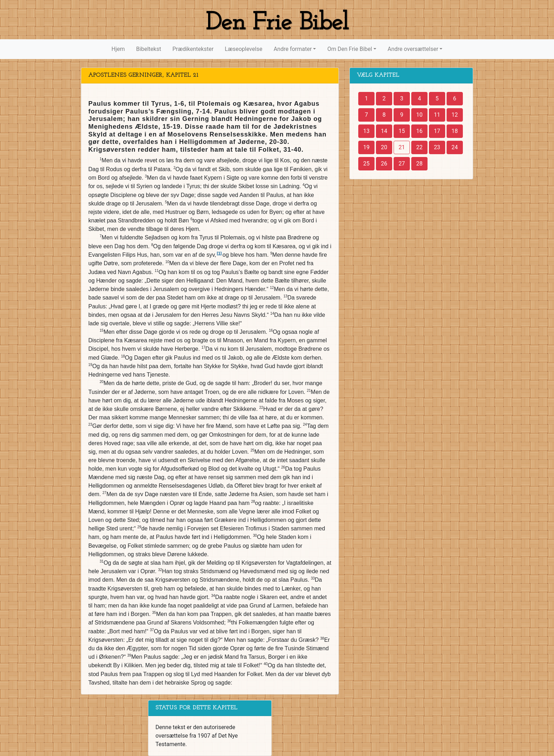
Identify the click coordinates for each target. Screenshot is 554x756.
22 (419, 147)
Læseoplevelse (243, 49)
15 (402, 131)
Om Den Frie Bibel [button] (349, 49)
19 (366, 147)
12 (455, 115)
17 (437, 131)
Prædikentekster (193, 49)
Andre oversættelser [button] (413, 49)
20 (384, 147)
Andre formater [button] (293, 49)
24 (455, 147)
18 (455, 131)
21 (402, 147)
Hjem (118, 49)
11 (437, 115)
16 (419, 131)
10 (419, 115)
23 (437, 147)
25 (366, 164)
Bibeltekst (149, 49)
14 (384, 131)
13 (366, 131)
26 (384, 164)
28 (419, 164)
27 (402, 164)
